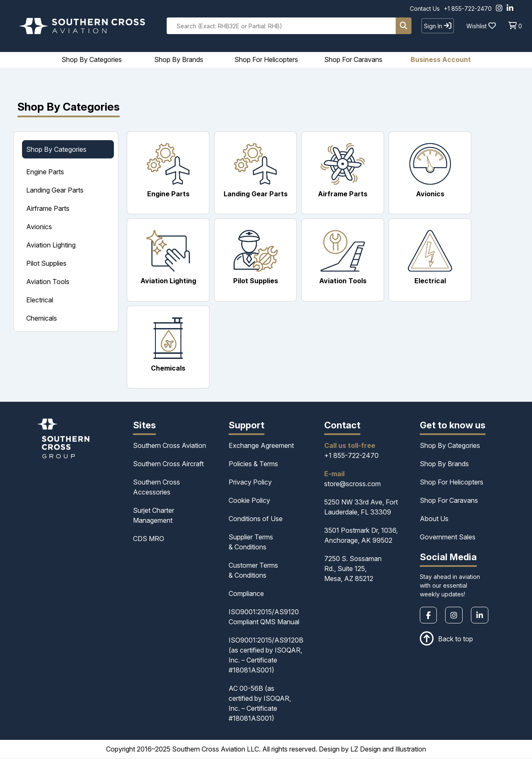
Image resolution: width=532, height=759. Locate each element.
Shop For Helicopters (452, 483)
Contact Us (425, 9)
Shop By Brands (444, 465)
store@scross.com (352, 485)
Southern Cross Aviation (170, 446)
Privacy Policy (250, 483)
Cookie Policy (249, 501)
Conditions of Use (256, 519)
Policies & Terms (253, 465)
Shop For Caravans (449, 501)
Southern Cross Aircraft (168, 465)
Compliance (246, 594)
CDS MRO (149, 539)
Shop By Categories (450, 446)
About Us (434, 519)
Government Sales (448, 538)
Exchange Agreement (261, 446)
